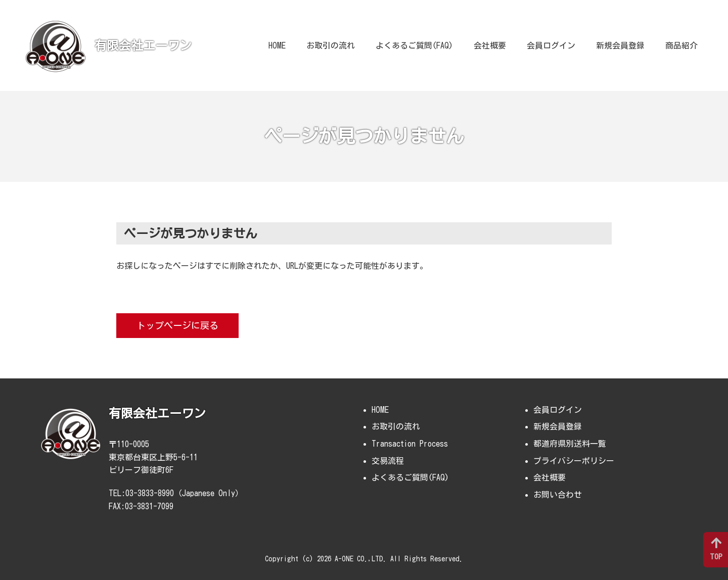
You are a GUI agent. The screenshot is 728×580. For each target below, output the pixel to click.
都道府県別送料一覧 (570, 444)
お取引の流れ (331, 45)
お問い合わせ (558, 495)
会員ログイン (551, 45)
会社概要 (490, 45)
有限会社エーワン (143, 45)
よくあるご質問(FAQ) (414, 45)
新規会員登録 (620, 45)
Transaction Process (410, 444)
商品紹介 (681, 45)
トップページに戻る (177, 325)
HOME (277, 45)
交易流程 (388, 461)
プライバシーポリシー (574, 461)
